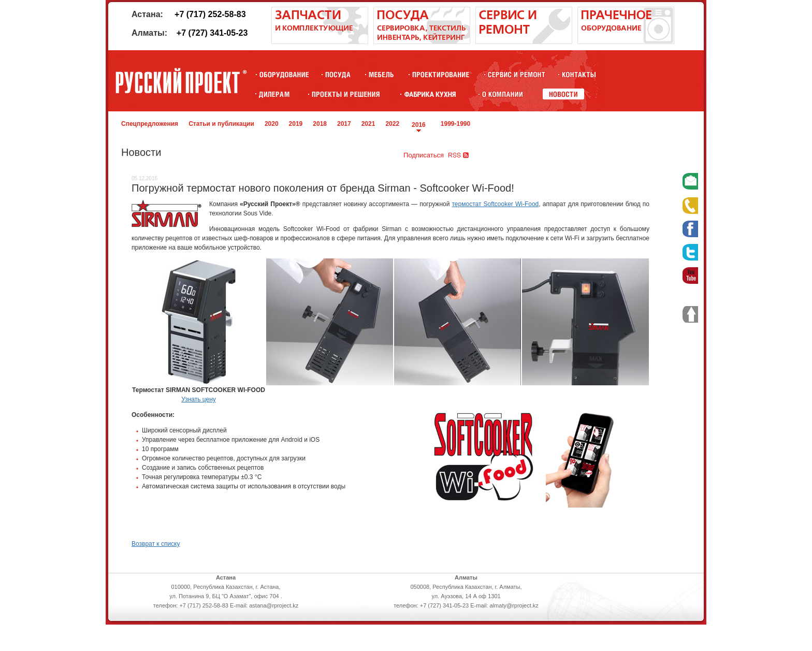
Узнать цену (199, 399)
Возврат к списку (156, 544)
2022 (392, 124)
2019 (296, 124)
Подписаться (424, 155)
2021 (368, 124)
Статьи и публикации (221, 124)
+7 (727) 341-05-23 (212, 33)
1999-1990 (455, 124)
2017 (344, 124)
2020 (272, 124)
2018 (320, 124)
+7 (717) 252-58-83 (210, 14)
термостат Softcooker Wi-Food (496, 204)
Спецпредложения (150, 124)
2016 (419, 125)
